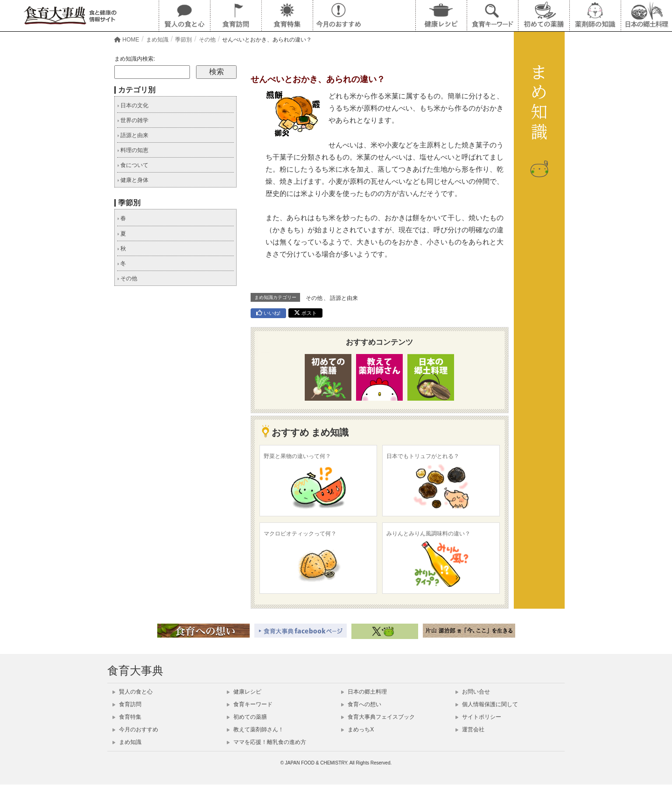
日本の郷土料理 (364, 692)
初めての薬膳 (247, 717)
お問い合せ (473, 692)
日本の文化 (133, 105)
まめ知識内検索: (135, 59)
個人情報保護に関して (487, 704)
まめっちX (357, 729)
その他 (314, 298)
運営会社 (470, 729)
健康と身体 (133, 180)
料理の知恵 (133, 150)
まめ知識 (127, 742)
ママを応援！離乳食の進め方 (266, 742)
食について (133, 165)
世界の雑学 (133, 120)
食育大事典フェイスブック (378, 717)
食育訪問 (127, 704)
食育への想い (361, 704)
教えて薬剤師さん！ (255, 729)
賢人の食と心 (133, 692)
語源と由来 (344, 298)
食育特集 (127, 717)
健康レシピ (244, 692)
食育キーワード (250, 704)
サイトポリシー (478, 717)
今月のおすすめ (135, 729)
